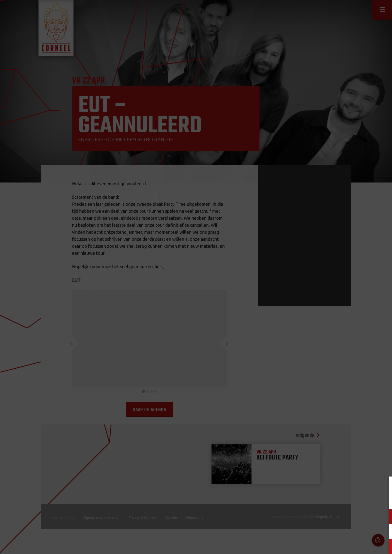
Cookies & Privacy (331, 486)
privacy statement (367, 500)
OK (384, 546)
